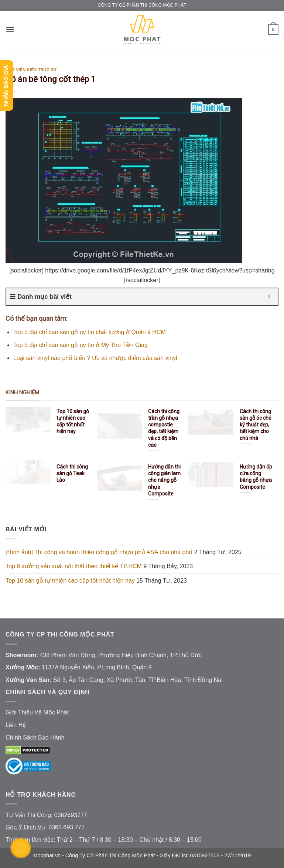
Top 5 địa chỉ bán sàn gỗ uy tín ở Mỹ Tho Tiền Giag (81, 345)
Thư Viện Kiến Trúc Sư (31, 70)
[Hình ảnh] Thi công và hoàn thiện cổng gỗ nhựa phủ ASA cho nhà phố (99, 552)
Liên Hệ (16, 725)
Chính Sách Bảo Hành (35, 737)
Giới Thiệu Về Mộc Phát (37, 712)
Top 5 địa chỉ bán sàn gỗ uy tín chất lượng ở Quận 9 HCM (90, 332)
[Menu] (10, 29)
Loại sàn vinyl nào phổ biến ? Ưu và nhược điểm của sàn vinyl (95, 358)
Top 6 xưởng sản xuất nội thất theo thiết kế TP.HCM (74, 566)
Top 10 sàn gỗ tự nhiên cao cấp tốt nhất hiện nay (70, 581)
